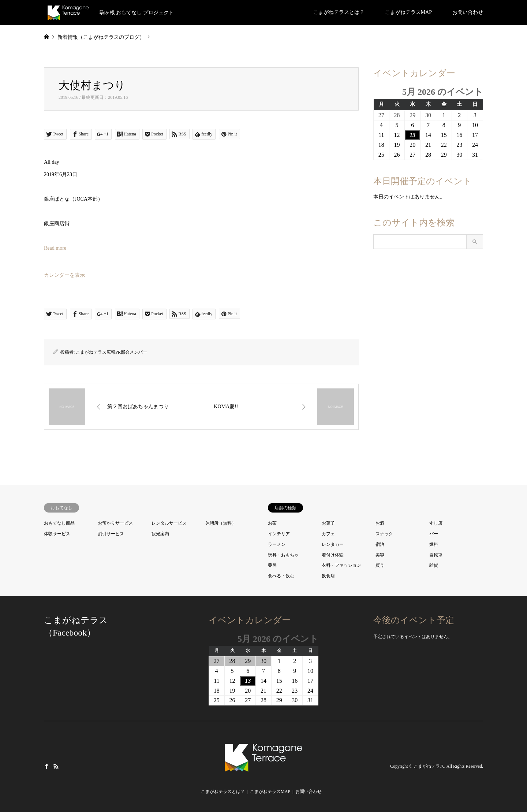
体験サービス (57, 534)
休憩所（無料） (221, 523)
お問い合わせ (468, 12)
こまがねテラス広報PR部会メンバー (111, 352)
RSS (56, 766)
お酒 (380, 523)
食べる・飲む (281, 576)
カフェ (328, 534)
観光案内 (160, 534)
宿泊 (380, 544)
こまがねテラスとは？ (339, 12)
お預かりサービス (115, 523)
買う (380, 565)
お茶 (272, 523)
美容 (380, 555)
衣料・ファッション (341, 565)
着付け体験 (333, 555)
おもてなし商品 (59, 523)
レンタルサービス (169, 523)
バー (434, 534)
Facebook (46, 766)
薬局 (272, 565)
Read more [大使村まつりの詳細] (55, 248)
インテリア (279, 534)
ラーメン (277, 544)
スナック (384, 534)
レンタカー (333, 544)
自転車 (436, 555)
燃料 (434, 544)
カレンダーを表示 (64, 275)
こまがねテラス (429, 766)
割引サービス (111, 534)
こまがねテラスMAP (408, 12)
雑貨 (434, 565)
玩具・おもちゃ (283, 555)
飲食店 (328, 576)
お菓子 (328, 523)
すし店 (436, 523)
